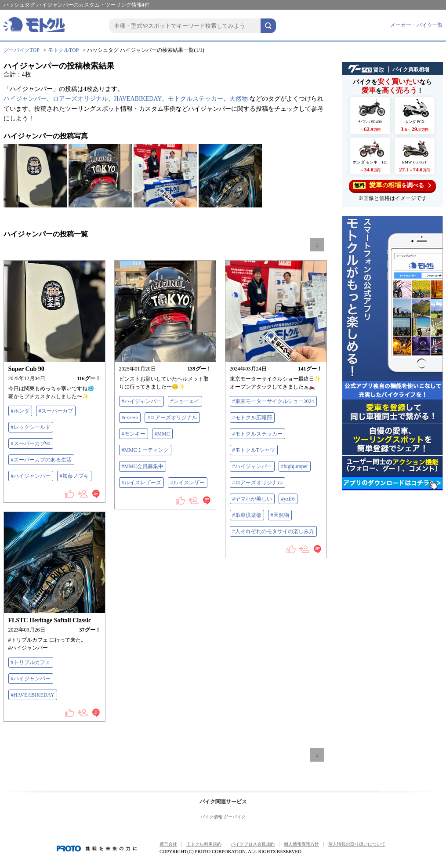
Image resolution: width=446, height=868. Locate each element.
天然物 (239, 99)
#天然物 (280, 515)
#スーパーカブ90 (31, 443)
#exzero (130, 418)
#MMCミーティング (145, 450)
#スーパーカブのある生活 (41, 460)
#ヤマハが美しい (252, 499)
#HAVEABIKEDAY (33, 695)
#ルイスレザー (188, 483)
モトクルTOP (63, 50)
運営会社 (168, 844)
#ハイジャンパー (31, 476)
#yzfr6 (288, 499)
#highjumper (295, 466)
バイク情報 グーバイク (223, 817)
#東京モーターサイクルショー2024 (273, 401)
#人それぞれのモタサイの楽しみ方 (273, 531)
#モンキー (134, 434)
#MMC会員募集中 (143, 466)
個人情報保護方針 (301, 844)
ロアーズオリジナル (80, 99)
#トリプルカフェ (31, 662)
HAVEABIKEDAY (138, 99)
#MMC (162, 434)
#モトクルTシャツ (254, 450)
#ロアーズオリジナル (172, 418)
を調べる (392, 185)
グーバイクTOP (22, 50)
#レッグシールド (31, 427)
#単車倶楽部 (247, 515)
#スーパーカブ (56, 411)
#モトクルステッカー (257, 434)
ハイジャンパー (25, 99)
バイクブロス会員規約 (253, 844)
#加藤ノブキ (74, 476)
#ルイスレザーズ (141, 483)
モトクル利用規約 (204, 844)
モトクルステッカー (196, 99)
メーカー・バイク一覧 (417, 25)
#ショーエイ (185, 401)
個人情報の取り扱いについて (357, 844)
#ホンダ (20, 411)
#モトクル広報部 (252, 418)
